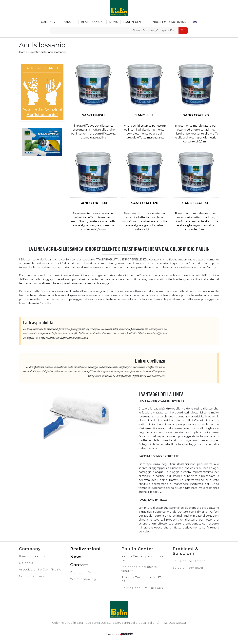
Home (23, 52)
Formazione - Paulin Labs (142, 588)
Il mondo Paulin (32, 556)
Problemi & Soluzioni (170, 22)
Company (48, 22)
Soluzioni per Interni (190, 561)
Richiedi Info (81, 573)
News (114, 22)
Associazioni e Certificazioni (42, 570)
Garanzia (26, 563)
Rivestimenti (38, 52)
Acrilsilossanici (57, 52)
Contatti (80, 565)
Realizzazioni (92, 22)
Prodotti (68, 22)
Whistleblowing (83, 579)
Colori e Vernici (31, 576)
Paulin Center (135, 22)
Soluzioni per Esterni (190, 568)
